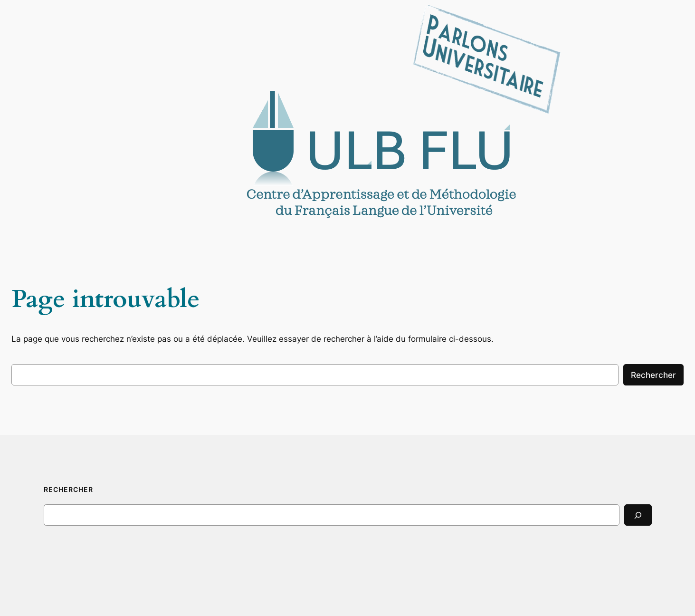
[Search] (638, 515)
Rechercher (653, 375)
